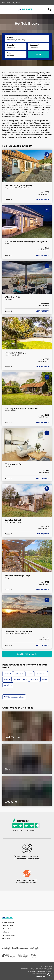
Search (38, 54)
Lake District (41, 674)
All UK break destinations (14, 697)
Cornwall (8, 674)
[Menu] (4, 10)
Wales (44, 679)
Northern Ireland (20, 679)
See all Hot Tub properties (27, 654)
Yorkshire (8, 685)
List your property (9, 935)
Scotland (35, 679)
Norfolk (7, 679)
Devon (30, 674)
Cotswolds (19, 674)
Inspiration (7, 938)
